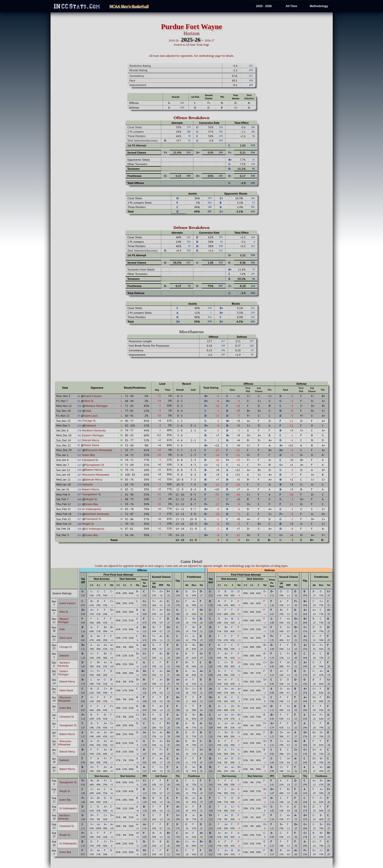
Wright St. (92, 499)
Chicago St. (89, 420)
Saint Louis (91, 416)
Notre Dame (92, 445)
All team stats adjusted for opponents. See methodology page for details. (192, 56)
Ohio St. (89, 401)
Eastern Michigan (93, 435)
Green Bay (89, 455)
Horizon (192, 33)
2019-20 (173, 41)
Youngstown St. (95, 465)
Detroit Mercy (91, 440)
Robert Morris (94, 470)
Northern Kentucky (94, 430)
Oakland (91, 425)
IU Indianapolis (92, 509)
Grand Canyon (93, 396)
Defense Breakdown (191, 228)
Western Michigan (97, 406)
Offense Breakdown (191, 118)
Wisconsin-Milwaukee (99, 450)
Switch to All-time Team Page (191, 45)
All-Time (291, 6)
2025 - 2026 (264, 6)
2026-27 (210, 41)
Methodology (319, 6)
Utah (88, 411)
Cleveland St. (90, 460)
